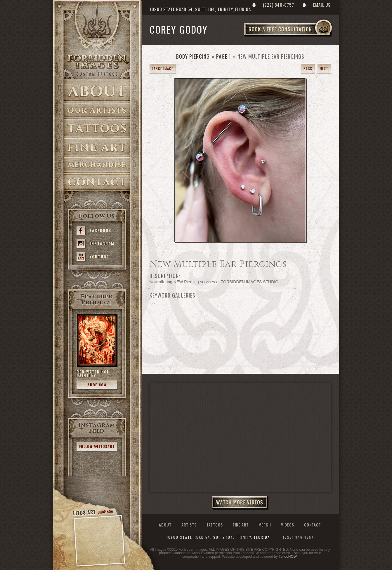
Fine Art (97, 148)
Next (324, 68)
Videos (288, 525)
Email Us (322, 5)
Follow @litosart (97, 446)
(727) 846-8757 (279, 5)
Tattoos (97, 128)
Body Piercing (193, 56)
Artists (97, 111)
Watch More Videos (240, 503)
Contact (97, 182)
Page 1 (224, 56)
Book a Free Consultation (300, 36)
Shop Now (97, 385)
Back (308, 68)
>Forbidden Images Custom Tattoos (97, 65)
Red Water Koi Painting (93, 374)
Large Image (163, 68)
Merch (265, 525)
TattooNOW (288, 557)
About (97, 91)
